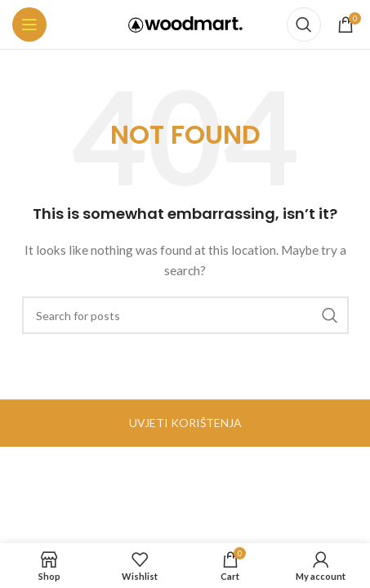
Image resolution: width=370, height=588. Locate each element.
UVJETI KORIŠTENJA (185, 423)
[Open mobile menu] (29, 24)
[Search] (304, 24)
